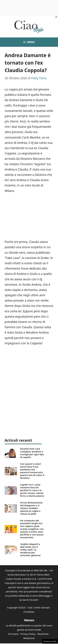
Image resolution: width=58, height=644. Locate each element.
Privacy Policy (28, 634)
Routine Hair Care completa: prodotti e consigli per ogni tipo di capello (32, 453)
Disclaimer (43, 634)
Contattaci (29, 612)
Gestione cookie (50, 641)
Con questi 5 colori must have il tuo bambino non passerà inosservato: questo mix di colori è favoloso (32, 471)
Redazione (29, 638)
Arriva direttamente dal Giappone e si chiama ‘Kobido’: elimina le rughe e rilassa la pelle (31, 508)
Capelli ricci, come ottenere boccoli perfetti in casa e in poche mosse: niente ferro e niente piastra (32, 490)
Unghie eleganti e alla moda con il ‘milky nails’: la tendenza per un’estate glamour (30, 550)
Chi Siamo (13, 634)
